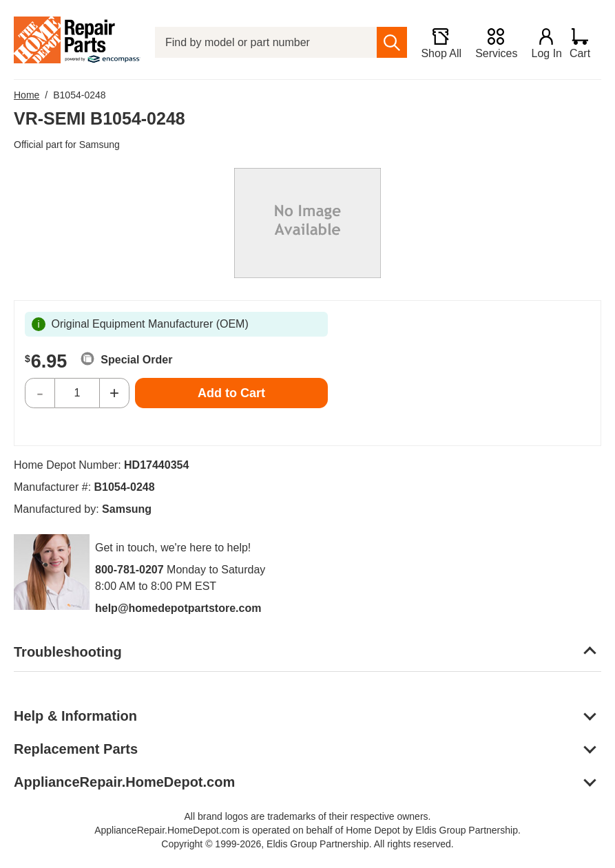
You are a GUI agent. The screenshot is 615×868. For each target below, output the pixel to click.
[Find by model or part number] (262, 42)
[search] (385, 42)
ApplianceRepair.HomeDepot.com (124, 782)
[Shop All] (434, 43)
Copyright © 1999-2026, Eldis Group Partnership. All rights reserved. (307, 844)
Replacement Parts (76, 749)
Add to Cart (231, 393)
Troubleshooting (68, 652)
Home (27, 95)
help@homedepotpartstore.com (178, 608)
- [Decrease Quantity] (40, 393)
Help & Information (75, 716)
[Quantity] (77, 393)
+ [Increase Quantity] (114, 393)
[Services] (489, 43)
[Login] (540, 43)
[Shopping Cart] (585, 43)
